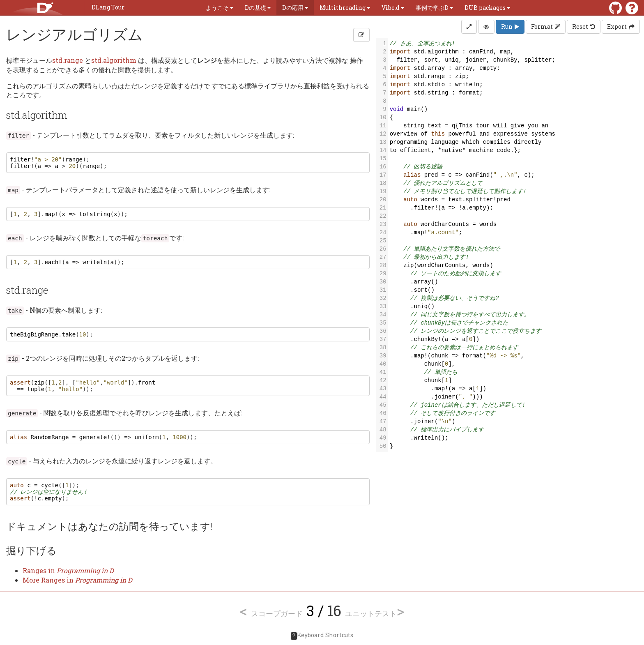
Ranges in (68, 570)
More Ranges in (77, 580)
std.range (68, 60)
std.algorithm (114, 60)
